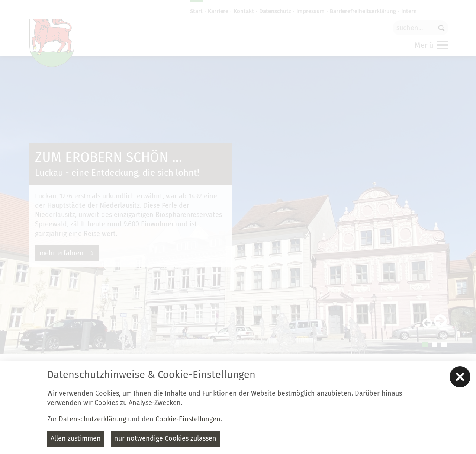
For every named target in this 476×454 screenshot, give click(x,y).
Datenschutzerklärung (92, 419)
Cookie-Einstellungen (188, 419)
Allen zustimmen (76, 438)
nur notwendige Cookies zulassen (165, 438)
